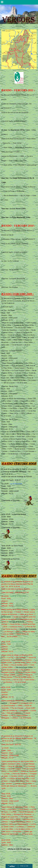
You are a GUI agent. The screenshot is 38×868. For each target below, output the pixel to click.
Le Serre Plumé (17, 546)
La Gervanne (6, 617)
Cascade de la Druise (16, 622)
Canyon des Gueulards (28, 629)
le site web (10, 477)
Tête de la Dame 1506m (24, 667)
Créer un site (24, 866)
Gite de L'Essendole (22, 244)
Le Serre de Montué (19, 514)
